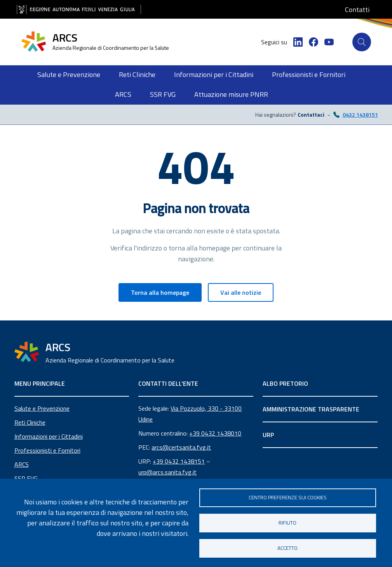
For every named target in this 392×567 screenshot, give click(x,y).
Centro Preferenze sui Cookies (288, 497)
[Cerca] (362, 42)
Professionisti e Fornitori (47, 450)
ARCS (22, 464)
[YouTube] (329, 42)
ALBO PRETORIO (285, 383)
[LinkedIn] (298, 42)
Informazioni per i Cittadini (49, 436)
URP (268, 435)
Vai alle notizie (241, 292)
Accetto (287, 548)
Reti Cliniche (30, 422)
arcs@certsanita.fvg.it (181, 447)
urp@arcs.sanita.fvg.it (167, 472)
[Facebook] (314, 42)
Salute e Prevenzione (42, 408)
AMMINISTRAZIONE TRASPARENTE (311, 409)
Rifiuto (287, 523)
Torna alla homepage (160, 292)
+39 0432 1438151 (179, 461)
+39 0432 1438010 (215, 433)
